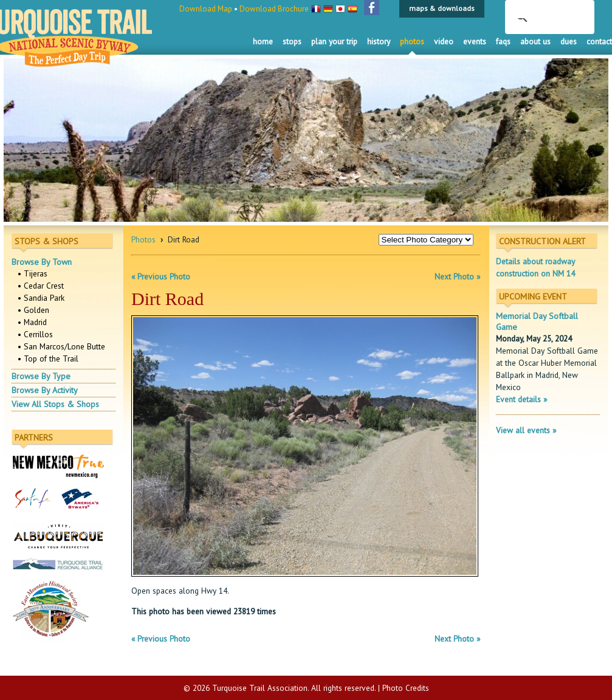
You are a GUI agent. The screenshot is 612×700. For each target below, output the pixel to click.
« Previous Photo (161, 276)
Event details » (521, 399)
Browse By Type (41, 376)
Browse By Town (42, 262)
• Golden (33, 310)
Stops (292, 41)
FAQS (503, 41)
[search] (534, 11)
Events (475, 41)
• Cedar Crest (41, 286)
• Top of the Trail (48, 359)
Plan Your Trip (334, 41)
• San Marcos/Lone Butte (61, 346)
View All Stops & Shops (55, 404)
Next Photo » (457, 276)
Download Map (206, 9)
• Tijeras (33, 273)
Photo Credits (406, 688)
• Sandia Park (41, 298)
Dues (569, 41)
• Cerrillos (35, 334)
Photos (412, 41)
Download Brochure (274, 9)
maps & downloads (442, 8)
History (379, 41)
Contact (599, 41)
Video (444, 41)
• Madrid (32, 322)
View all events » (526, 430)
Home (263, 41)
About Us (535, 41)
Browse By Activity (45, 390)
